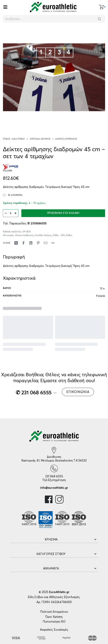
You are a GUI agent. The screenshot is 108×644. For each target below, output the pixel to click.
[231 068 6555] (54, 468)
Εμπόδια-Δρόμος (40, 139)
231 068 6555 (54, 476)
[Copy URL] (53, 243)
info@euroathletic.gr (54, 488)
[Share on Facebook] (23, 243)
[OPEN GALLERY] (54, 77)
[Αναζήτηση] (99, 19)
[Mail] (46, 243)
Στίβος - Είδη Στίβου (14, 139)
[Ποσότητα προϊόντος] (11, 213)
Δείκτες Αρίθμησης (66, 139)
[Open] (5, 7)
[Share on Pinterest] (38, 243)
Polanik (101, 296)
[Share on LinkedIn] (31, 243)
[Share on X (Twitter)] (16, 243)
